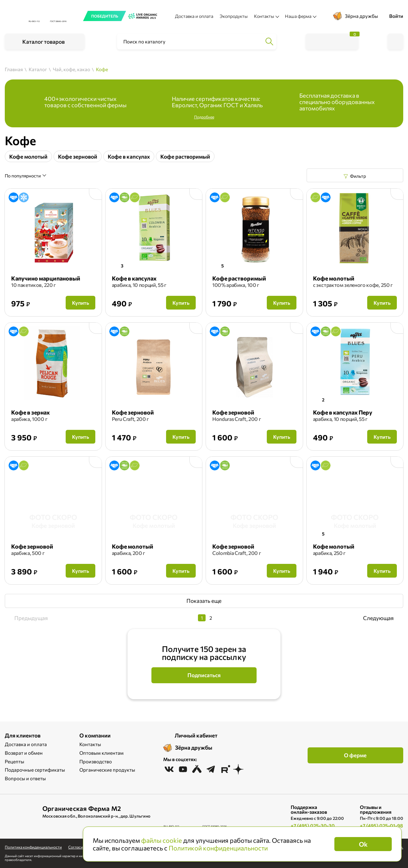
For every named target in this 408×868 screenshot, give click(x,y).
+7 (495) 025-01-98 (381, 826)
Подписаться (204, 675)
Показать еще (204, 601)
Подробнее (204, 117)
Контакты (90, 744)
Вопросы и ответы (25, 778)
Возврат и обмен (24, 753)
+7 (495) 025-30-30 (313, 826)
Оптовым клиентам (102, 753)
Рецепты (15, 761)
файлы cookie (162, 840)
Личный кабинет (196, 735)
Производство (96, 761)
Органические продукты (107, 770)
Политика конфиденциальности (33, 847)
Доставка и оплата (194, 16)
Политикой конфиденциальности (218, 848)
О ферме (355, 755)
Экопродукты (234, 16)
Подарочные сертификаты (35, 770)
